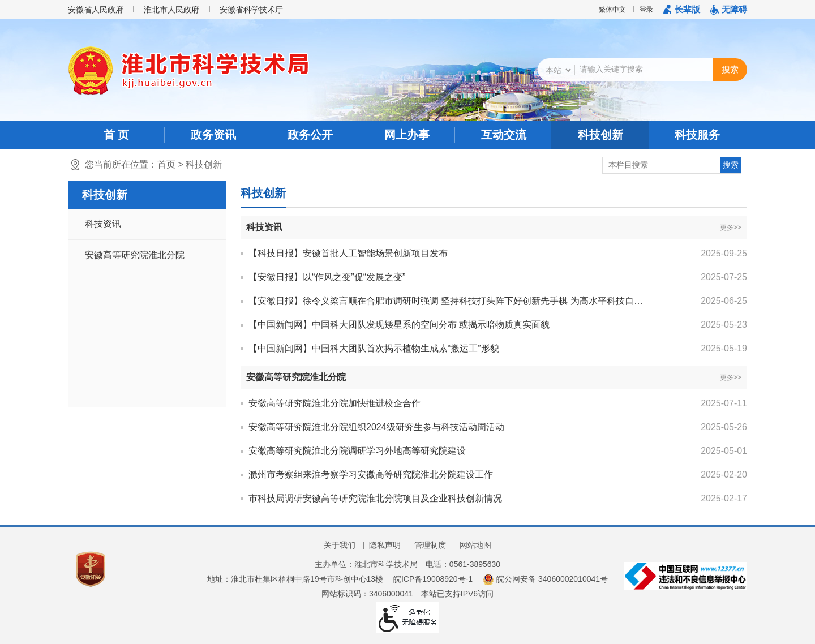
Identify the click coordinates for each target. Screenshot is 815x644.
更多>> (731, 227)
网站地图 (475, 545)
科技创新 (600, 135)
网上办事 (407, 135)
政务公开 (310, 135)
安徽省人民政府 (96, 10)
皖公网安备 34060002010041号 (545, 579)
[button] (682, 10)
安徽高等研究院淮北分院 (135, 255)
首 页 (117, 135)
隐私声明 (385, 545)
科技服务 (697, 135)
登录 (646, 10)
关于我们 (340, 545)
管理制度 (430, 545)
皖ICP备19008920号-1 (433, 579)
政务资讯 (213, 135)
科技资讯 (103, 224)
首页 (166, 164)
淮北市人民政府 (171, 10)
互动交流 (504, 135)
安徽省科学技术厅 (251, 10)
